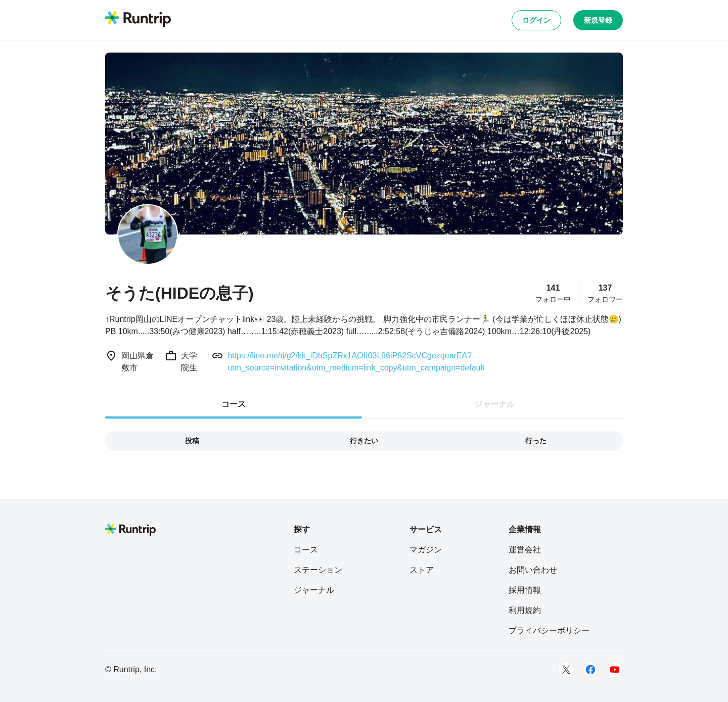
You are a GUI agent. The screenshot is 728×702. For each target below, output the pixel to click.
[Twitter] (566, 670)
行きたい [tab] (364, 441)
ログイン (536, 20)
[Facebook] (590, 670)
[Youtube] (615, 670)
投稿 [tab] (192, 441)
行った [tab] (536, 441)
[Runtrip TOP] (138, 20)
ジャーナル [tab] (494, 404)
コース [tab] (234, 404)
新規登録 (598, 20)
